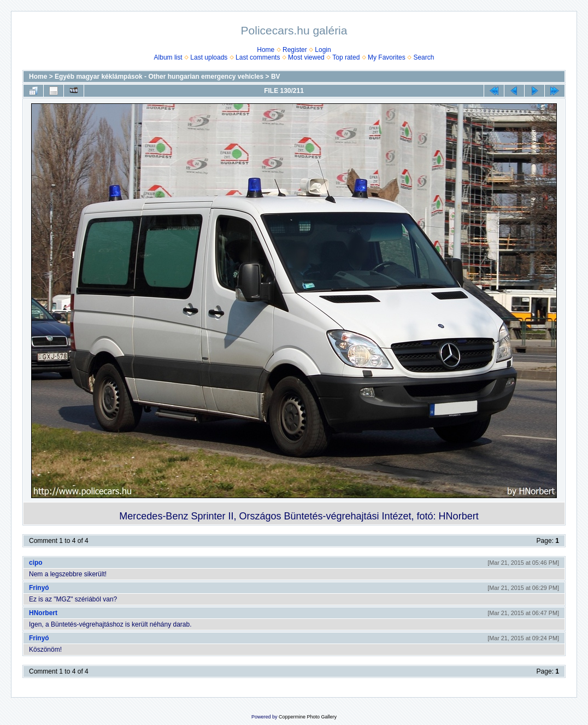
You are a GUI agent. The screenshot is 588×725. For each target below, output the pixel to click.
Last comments (258, 57)
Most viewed (306, 57)
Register (295, 50)
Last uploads (209, 57)
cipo (36, 563)
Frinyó (39, 588)
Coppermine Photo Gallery (308, 717)
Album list (168, 57)
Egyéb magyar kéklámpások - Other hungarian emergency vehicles (159, 77)
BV (276, 77)
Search (424, 57)
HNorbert (43, 613)
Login (323, 50)
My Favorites (387, 57)
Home (266, 50)
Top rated (346, 57)
